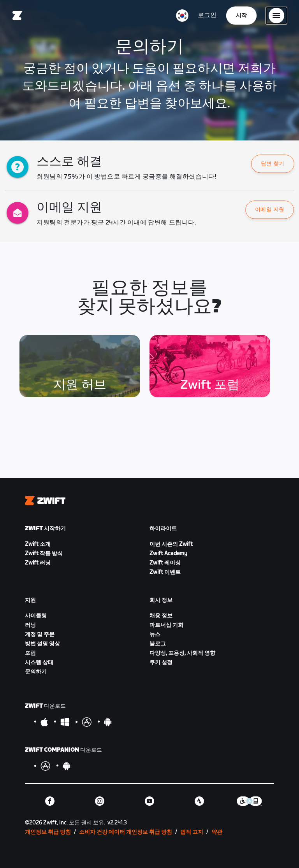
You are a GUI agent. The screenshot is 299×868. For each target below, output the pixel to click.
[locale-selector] (182, 16)
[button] (273, 164)
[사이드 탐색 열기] (276, 16)
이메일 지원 (270, 210)
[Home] (18, 16)
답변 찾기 (272, 164)
